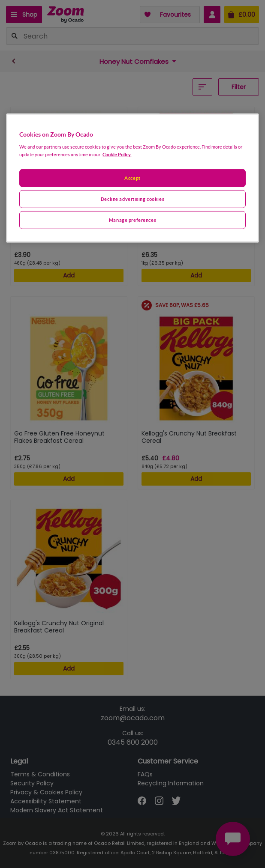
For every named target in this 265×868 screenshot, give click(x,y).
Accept (132, 178)
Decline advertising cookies (132, 198)
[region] (132, 178)
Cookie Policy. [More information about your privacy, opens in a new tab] (117, 154)
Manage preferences (132, 219)
